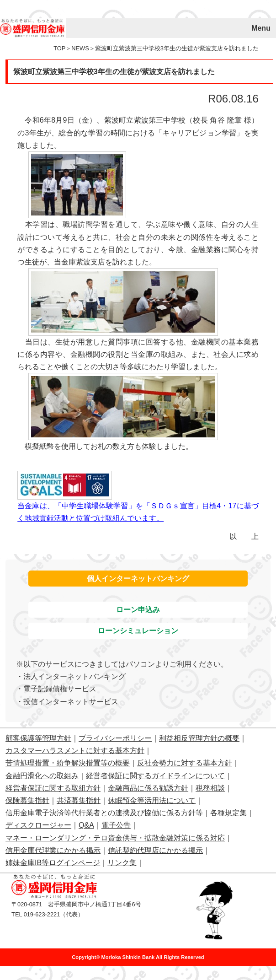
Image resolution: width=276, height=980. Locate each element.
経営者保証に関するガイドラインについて (155, 776)
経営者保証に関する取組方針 (53, 788)
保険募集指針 (27, 800)
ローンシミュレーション (138, 631)
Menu (261, 28)
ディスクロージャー (38, 825)
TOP (59, 48)
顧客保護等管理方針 (38, 738)
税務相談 (210, 788)
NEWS (80, 48)
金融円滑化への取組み (42, 776)
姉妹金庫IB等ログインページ (53, 863)
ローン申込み (138, 610)
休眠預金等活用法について (152, 800)
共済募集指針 (79, 800)
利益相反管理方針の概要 (199, 738)
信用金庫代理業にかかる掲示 (53, 850)
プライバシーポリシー (115, 738)
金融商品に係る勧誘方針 (148, 788)
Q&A (86, 825)
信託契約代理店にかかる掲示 (155, 850)
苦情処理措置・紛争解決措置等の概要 (68, 763)
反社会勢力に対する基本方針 (185, 763)
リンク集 (122, 863)
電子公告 (116, 825)
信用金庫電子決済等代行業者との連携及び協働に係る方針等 (104, 813)
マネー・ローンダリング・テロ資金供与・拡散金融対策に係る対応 (115, 838)
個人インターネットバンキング (138, 579)
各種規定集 (228, 813)
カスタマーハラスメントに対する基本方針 (75, 751)
